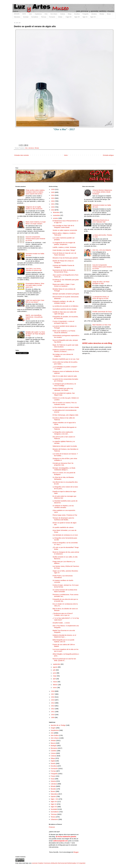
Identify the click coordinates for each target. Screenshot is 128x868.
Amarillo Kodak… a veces (61, 623)
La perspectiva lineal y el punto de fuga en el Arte (101, 298)
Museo (109, 14)
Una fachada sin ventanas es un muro (65, 535)
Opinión (53, 796)
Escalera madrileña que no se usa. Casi (66, 359)
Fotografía (85, 14)
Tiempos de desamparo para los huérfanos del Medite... (63, 519)
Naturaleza (17, 17)
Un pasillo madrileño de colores (63, 527)
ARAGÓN (17, 14)
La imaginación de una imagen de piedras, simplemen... (64, 243)
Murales (53, 789)
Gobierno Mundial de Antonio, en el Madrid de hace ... (64, 636)
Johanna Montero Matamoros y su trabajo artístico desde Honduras (102, 192)
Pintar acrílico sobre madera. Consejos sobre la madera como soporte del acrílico (35, 192)
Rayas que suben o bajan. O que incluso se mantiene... (64, 285)
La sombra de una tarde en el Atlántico (65, 306)
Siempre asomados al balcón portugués (66, 294)
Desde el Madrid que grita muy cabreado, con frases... (63, 389)
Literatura (94, 14)
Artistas (60, 17)
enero (55, 687)
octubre (56, 218)
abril (55, 679)
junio (55, 673)
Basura (53, 743)
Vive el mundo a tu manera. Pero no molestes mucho (65, 403)
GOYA (24, 14)
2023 (53, 198)
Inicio (66, 155)
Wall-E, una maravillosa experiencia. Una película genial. (34, 317)
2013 (53, 706)
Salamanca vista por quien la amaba (65, 446)
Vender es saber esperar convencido (65, 230)
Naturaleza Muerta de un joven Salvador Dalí (101, 221)
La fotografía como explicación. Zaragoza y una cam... (63, 433)
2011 (53, 712)
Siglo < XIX (54, 799)
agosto (55, 667)
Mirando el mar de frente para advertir (65, 258)
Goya (52, 779)
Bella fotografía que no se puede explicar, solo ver (63, 641)
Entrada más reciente (22, 155)
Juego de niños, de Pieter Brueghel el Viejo (101, 283)
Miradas (102, 14)
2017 (53, 694)
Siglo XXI (93, 17)
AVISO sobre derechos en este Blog (97, 343)
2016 (53, 697)
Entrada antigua (108, 155)
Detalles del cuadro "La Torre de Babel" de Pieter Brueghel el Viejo (35, 334)
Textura (53, 817)
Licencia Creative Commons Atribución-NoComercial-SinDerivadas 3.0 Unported (58, 863)
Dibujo (70, 14)
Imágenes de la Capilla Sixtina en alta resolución (34, 208)
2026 (53, 189)
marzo (55, 682)
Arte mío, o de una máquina (102, 250)
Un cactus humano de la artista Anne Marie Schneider (65, 591)
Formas (53, 771)
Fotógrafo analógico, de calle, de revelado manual (63, 302)
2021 (53, 204)
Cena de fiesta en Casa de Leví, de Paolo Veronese (64, 254)
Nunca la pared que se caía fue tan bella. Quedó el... (64, 660)
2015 (53, 700)
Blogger (76, 852)
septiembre (57, 664)
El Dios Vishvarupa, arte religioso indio (65, 415)
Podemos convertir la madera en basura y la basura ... (63, 351)
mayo (55, 676)
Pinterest (52, 827)
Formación (52, 17)
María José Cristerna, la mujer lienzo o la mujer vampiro (36, 223)
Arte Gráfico (55, 735)
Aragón (53, 728)
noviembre (57, 215)
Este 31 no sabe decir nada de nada (65, 376)
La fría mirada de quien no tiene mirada (66, 407)
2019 (53, 210)
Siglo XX (85, 17)
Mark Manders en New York (102, 325)
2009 (53, 717)
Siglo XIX (77, 17)
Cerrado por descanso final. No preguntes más (63, 464)
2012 (53, 709)
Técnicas (44, 17)
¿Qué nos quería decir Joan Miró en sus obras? (35, 301)
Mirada (37, 148)
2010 (53, 715)
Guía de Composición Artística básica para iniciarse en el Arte (35, 239)
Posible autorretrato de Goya (102, 312)
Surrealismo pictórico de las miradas (65, 309)
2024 (53, 195)
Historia (53, 781)
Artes (46, 14)
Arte (26, 148)
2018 (53, 691)
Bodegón (54, 746)
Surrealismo (35, 17)
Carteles (53, 751)
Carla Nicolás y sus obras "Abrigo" (64, 250)
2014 (53, 703)
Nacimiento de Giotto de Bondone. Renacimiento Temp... (64, 271)
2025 (53, 192)
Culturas (63, 14)
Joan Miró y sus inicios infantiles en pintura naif (33, 269)
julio (55, 670)
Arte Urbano (54, 14)
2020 (53, 207)
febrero (56, 685)
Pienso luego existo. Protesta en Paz (65, 515)
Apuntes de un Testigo (58, 725)
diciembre (56, 212)
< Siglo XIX (68, 17)
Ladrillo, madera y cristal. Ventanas (64, 247)
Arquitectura (38, 14)
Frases (53, 776)
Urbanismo (54, 819)
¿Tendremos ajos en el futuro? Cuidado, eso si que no (63, 614)
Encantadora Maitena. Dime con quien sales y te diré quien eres (35, 285)
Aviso (30, 14)
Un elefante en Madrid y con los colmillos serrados (63, 507)
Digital (53, 761)
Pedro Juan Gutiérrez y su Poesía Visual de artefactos (64, 332)
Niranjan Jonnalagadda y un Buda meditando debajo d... (64, 469)
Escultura (77, 14)
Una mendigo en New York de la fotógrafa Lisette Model (63, 226)
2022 (53, 201)
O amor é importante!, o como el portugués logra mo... (63, 322)
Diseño (53, 763)
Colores (53, 753)
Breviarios (54, 748)
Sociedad (26, 17)
